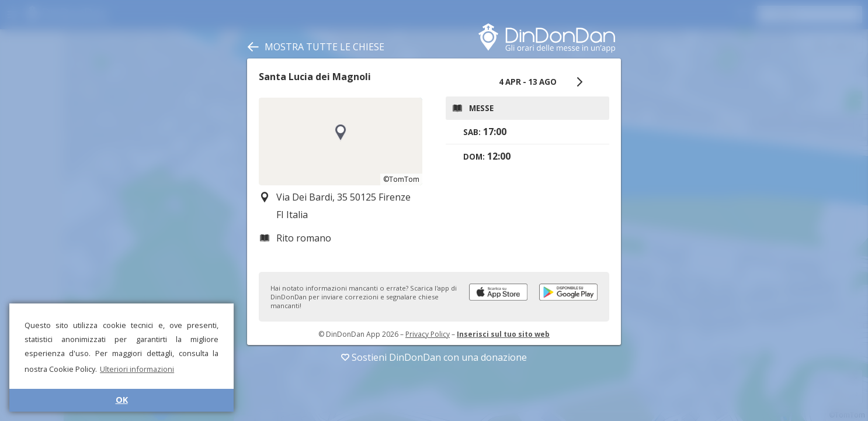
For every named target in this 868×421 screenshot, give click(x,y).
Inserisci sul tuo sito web (503, 334)
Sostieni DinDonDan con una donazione (434, 357)
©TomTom (401, 179)
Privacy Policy (428, 334)
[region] (341, 142)
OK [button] (122, 400)
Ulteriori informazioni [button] (137, 369)
